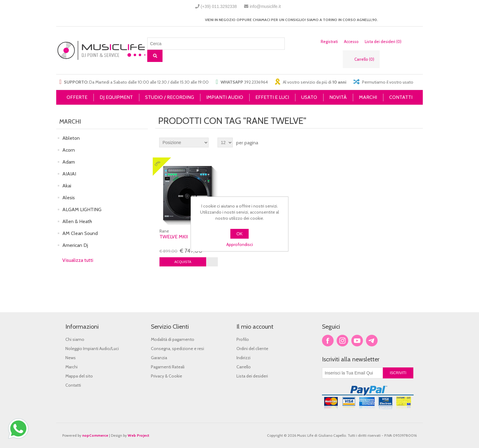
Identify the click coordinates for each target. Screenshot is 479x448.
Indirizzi (243, 358)
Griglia (407, 143)
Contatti (73, 385)
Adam (69, 162)
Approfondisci (240, 244)
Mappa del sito (79, 376)
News (71, 358)
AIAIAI (69, 174)
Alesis (69, 198)
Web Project (139, 435)
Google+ (372, 341)
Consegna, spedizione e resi (177, 349)
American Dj (75, 245)
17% (157, 163)
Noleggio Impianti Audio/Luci (92, 349)
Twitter (342, 341)
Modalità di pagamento (173, 339)
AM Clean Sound (80, 233)
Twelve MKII (174, 237)
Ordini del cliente (252, 349)
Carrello (244, 367)
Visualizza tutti (78, 260)
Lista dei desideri (252, 376)
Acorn (69, 150)
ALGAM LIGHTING (82, 210)
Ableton (71, 138)
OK (239, 234)
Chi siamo (75, 339)
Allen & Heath (77, 221)
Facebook (328, 341)
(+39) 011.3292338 (219, 6)
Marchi (71, 367)
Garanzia (159, 358)
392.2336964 (256, 82)
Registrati (329, 42)
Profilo (243, 339)
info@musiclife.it (265, 6)
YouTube (357, 341)
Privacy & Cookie (166, 376)
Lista (418, 143)
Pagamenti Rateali (168, 367)
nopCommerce (95, 435)
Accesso (351, 42)
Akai (67, 186)
